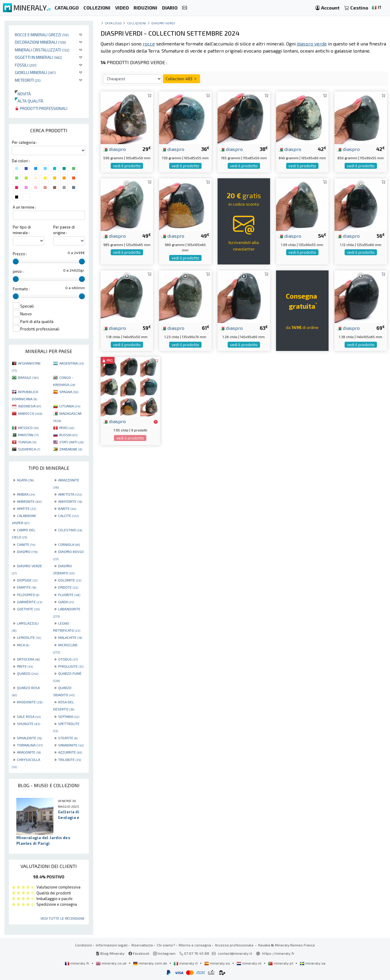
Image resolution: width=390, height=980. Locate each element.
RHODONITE (30, 702)
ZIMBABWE (71, 449)
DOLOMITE (70, 580)
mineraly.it (186, 963)
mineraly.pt (281, 963)
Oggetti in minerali (38, 57)
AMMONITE (29, 501)
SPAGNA (69, 392)
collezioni (137, 23)
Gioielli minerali (35, 72)
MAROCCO (30, 413)
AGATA (25, 480)
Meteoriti (28, 80)
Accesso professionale (235, 945)
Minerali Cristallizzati (42, 50)
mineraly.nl (249, 963)
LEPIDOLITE (29, 637)
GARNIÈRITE (30, 602)
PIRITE (25, 666)
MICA (23, 645)
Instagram (164, 953)
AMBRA (26, 494)
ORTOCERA (28, 659)
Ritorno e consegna (195, 945)
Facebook (139, 953)
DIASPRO (27, 552)
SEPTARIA (69, 716)
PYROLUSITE (71, 666)
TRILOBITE (69, 760)
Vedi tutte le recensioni (62, 918)
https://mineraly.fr (278, 953)
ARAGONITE (29, 752)
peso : (18, 271)
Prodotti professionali (41, 108)
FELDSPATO (28, 595)
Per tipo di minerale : (22, 230)
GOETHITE (28, 609)
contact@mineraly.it (235, 953)
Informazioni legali (112, 945)
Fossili (26, 65)
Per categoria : (24, 142)
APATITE (26, 508)
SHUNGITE (28, 724)
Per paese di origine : (64, 230)
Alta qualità (29, 101)
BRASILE (28, 377)
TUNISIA (27, 442)
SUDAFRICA (29, 449)
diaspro (114, 149)
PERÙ (67, 428)
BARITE (67, 508)
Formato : (21, 289)
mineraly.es (218, 963)
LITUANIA (70, 406)
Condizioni (84, 945)
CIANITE (26, 544)
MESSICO (28, 428)
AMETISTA (70, 494)
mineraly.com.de (150, 963)
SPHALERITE (29, 738)
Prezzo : (20, 254)
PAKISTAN (28, 435)
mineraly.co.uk (112, 963)
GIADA (66, 602)
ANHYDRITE (70, 501)
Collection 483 (181, 79)
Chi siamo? (166, 945)
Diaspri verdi (163, 23)
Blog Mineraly (110, 953)
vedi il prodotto (127, 166)
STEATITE (68, 738)
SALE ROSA (29, 716)
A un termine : (24, 207)
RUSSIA (68, 435)
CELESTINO (70, 530)
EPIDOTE (68, 587)
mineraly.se (313, 963)
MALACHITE (70, 637)
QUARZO (28, 673)
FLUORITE (69, 595)
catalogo (113, 23)
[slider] (16, 261)
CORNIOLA (69, 544)
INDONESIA (30, 406)
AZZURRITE (70, 752)
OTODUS (68, 659)
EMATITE (27, 587)
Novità (23, 94)
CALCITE (68, 516)
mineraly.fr (77, 963)
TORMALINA (30, 745)
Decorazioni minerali (41, 42)
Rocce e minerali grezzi (42, 35)
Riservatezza (142, 945)
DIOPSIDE (27, 580)
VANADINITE (71, 745)
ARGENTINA (72, 363)
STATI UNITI (71, 442)
